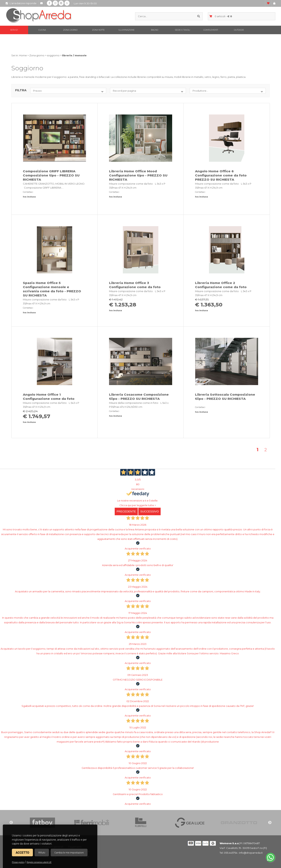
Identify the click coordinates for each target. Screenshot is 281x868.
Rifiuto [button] (42, 853)
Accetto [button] (22, 853)
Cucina (42, 30)
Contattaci (28, 192)
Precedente (126, 511)
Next (270, 823)
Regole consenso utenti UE (39, 862)
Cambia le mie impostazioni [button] (69, 853)
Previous (11, 823)
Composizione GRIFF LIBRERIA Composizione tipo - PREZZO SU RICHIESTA (51, 175)
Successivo (149, 511)
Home (23, 55)
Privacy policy (18, 862)
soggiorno (53, 55)
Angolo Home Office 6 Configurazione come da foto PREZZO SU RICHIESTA (221, 175)
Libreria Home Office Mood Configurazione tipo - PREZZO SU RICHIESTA (138, 175)
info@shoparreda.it (251, 853)
